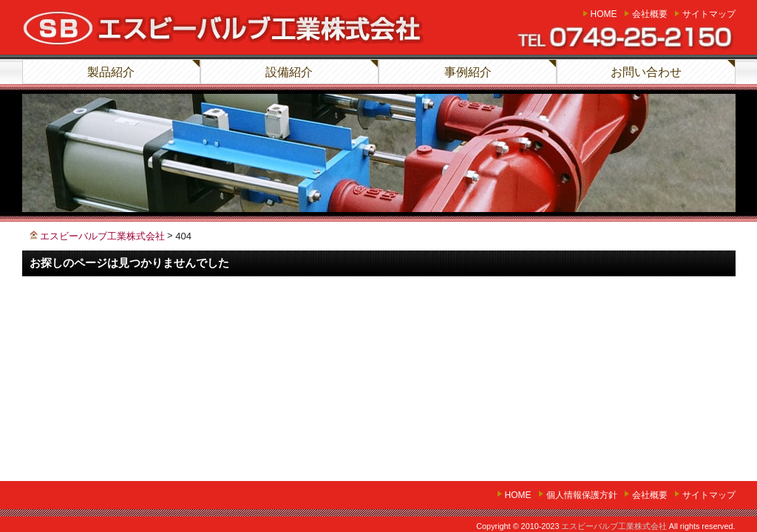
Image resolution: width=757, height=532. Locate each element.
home (604, 14)
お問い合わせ (646, 72)
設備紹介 (289, 72)
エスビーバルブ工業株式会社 (614, 526)
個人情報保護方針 (582, 495)
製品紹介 (111, 72)
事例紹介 (468, 72)
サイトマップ (709, 14)
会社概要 (650, 14)
